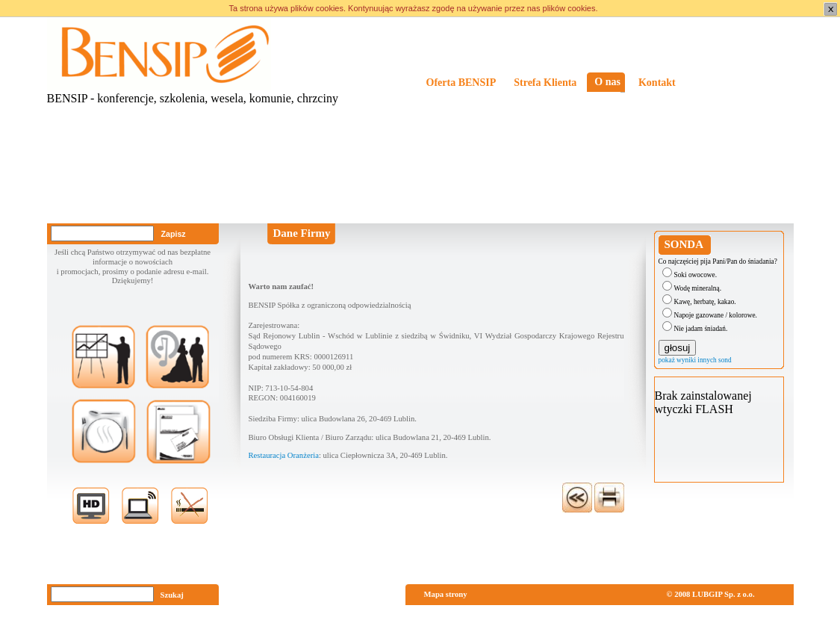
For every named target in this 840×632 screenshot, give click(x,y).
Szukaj (172, 595)
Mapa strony (446, 594)
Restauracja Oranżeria (284, 455)
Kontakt (657, 83)
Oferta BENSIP (461, 83)
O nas (607, 82)
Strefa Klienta (545, 83)
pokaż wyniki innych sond (695, 360)
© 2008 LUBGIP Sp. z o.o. (711, 594)
